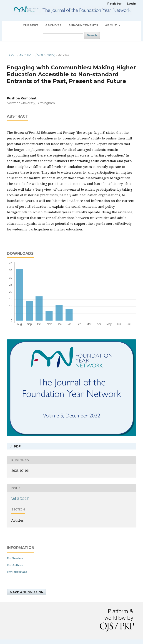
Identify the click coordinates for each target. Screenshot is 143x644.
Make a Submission (27, 592)
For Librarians (17, 572)
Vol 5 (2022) (46, 55)
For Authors (15, 565)
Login (132, 3)
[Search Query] (63, 36)
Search (92, 35)
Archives (53, 25)
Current (31, 25)
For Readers (15, 558)
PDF (17, 446)
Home (12, 55)
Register (114, 3)
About (111, 25)
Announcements (83, 25)
